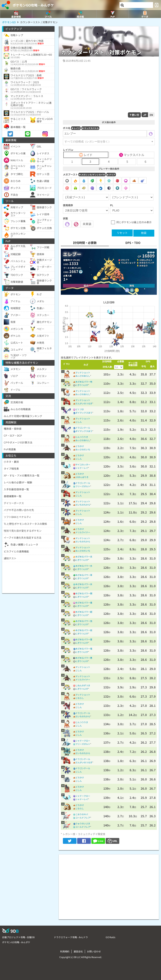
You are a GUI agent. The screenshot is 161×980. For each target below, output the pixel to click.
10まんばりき (82, 477)
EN (151, 115)
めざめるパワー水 (84, 566)
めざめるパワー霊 (84, 639)
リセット (122, 233)
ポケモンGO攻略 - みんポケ (33, 5)
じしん (79, 422)
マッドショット (83, 372)
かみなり (144, 266)
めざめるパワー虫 (84, 621)
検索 (144, 233)
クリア (111, 175)
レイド (76, 128)
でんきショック (128, 263)
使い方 (134, 115)
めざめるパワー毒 (84, 603)
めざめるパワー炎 (84, 557)
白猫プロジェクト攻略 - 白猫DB (18, 937)
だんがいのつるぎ (84, 403)
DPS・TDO (133, 243)
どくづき (80, 409)
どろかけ (80, 446)
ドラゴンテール (83, 428)
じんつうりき (82, 437)
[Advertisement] (109, 884)
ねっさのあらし (83, 376)
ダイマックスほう (84, 413)
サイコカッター (83, 464)
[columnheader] (67, 365)
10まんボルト (146, 260)
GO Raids (110, 937)
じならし (80, 698)
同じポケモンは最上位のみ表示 (134, 222)
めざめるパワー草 (84, 575)
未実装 (87, 224)
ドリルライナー (83, 532)
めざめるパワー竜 (84, 649)
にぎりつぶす (82, 385)
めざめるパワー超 (84, 612)
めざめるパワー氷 (84, 584)
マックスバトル (90, 128)
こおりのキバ (82, 814)
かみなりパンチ (147, 263)
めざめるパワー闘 (84, 593)
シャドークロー (83, 741)
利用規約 (65, 951)
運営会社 (78, 951)
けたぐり (125, 260)
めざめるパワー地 (84, 382)
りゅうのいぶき (83, 823)
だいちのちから (83, 505)
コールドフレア (83, 818)
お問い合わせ (94, 951)
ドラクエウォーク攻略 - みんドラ (71, 937)
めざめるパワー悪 (84, 658)
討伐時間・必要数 (85, 243)
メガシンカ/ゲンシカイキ (92, 175)
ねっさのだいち (83, 449)
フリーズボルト (83, 486)
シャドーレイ (82, 468)
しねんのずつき (83, 685)
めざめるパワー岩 (84, 630)
